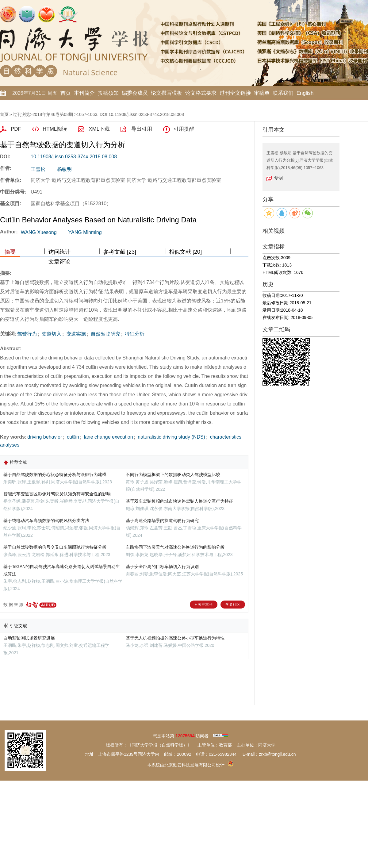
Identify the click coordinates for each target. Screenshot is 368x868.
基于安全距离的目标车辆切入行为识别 (162, 567)
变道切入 (51, 334)
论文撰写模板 (167, 93)
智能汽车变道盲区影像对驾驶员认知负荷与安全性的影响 (57, 494)
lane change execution (108, 437)
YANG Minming (85, 232)
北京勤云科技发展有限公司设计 (194, 765)
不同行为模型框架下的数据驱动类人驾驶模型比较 (173, 474)
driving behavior (45, 437)
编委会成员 (135, 93)
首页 (66, 93)
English (305, 93)
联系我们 (283, 93)
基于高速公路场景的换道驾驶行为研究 (162, 520)
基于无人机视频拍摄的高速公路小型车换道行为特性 (175, 638)
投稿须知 (108, 93)
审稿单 (262, 93)
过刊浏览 (21, 114)
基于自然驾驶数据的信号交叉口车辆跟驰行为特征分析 (55, 547)
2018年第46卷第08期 (53, 114)
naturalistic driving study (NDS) (171, 437)
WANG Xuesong (39, 232)
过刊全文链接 (235, 93)
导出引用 (142, 129)
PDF (16, 129)
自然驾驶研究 (105, 334)
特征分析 (134, 334)
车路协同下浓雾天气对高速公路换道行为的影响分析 (175, 547)
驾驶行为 (27, 334)
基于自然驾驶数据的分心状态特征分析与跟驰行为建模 (55, 474)
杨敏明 (64, 169)
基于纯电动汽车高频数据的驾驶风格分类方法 (46, 520)
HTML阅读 (55, 129)
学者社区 (233, 605)
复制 (278, 178)
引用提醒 (184, 129)
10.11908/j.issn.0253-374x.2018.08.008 (74, 157)
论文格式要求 (201, 93)
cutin (72, 437)
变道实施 (75, 334)
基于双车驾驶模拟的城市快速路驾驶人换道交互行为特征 (179, 501)
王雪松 (38, 169)
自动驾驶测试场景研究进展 (29, 638)
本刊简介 (84, 93)
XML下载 (99, 129)
